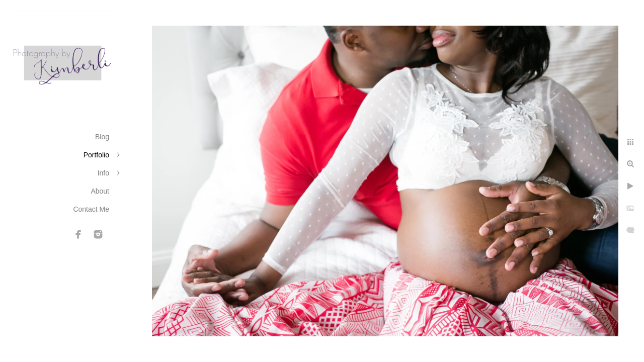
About (100, 191)
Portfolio (96, 155)
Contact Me (91, 209)
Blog (102, 137)
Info (103, 173)
